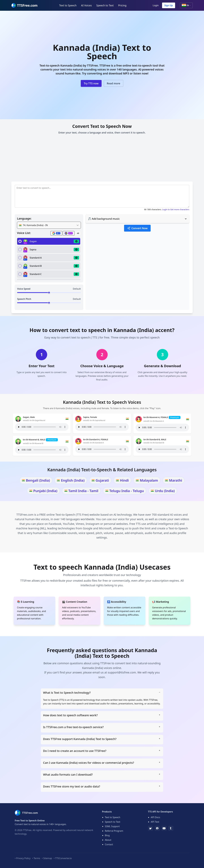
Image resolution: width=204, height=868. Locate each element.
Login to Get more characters (176, 209)
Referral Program (114, 831)
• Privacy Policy (23, 858)
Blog (107, 835)
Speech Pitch (24, 299)
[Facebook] (157, 828)
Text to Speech (68, 5)
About (108, 840)
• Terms (36, 858)
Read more (114, 83)
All (78, 233)
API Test (155, 822)
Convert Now (137, 228)
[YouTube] (164, 828)
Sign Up (169, 5)
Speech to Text (105, 5)
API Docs (155, 817)
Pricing (122, 5)
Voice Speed (24, 289)
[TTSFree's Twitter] (150, 828)
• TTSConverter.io (63, 858)
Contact (109, 844)
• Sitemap (47, 858)
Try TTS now (91, 83)
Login (156, 5)
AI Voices (86, 5)
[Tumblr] (171, 828)
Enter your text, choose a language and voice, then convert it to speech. (102, 133)
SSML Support (112, 826)
